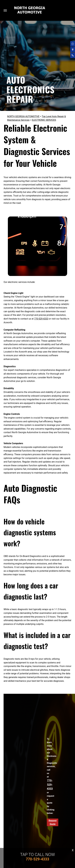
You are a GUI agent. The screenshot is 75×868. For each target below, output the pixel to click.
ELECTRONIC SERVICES (44, 120)
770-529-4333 (41, 319)
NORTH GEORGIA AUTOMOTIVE (23, 116)
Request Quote (52, 822)
